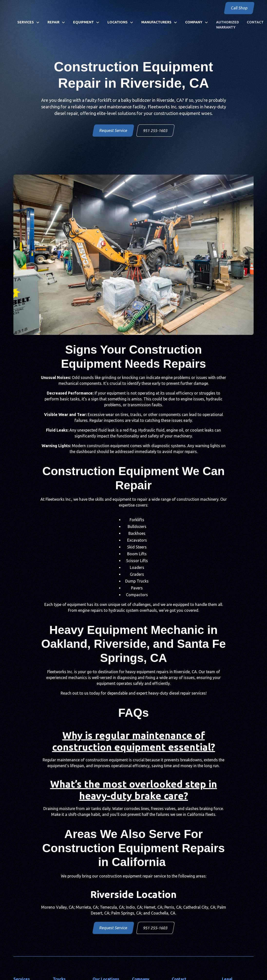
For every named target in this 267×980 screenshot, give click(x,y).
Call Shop (239, 8)
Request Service (113, 131)
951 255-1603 (155, 131)
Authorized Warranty (228, 25)
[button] (29, 22)
